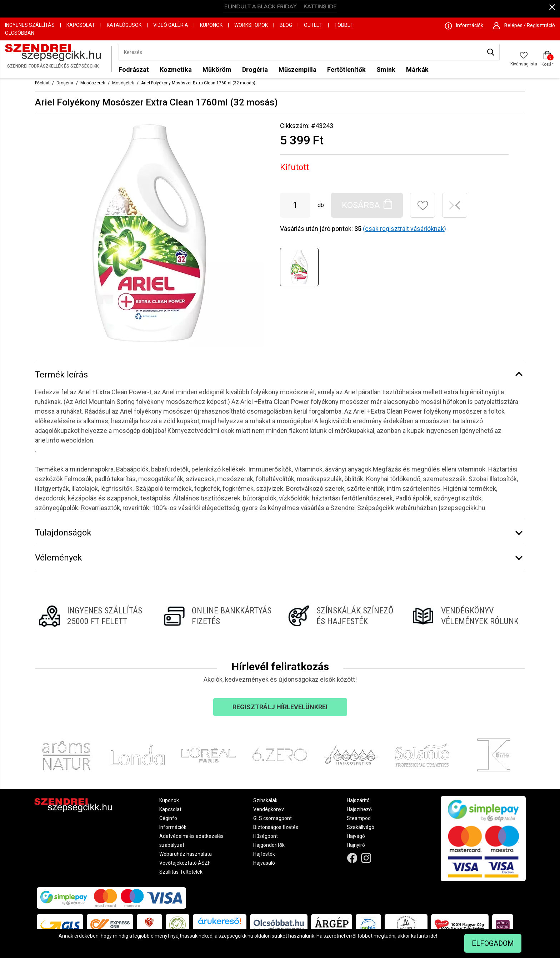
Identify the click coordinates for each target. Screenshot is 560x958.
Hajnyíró (356, 845)
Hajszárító (358, 800)
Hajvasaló (264, 863)
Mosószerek (93, 83)
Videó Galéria (171, 25)
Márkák (417, 70)
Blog (286, 25)
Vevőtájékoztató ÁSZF (185, 863)
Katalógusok (124, 25)
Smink (386, 70)
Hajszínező (359, 809)
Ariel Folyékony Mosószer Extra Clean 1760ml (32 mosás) (198, 83)
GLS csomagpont (272, 818)
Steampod (359, 818)
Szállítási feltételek (181, 872)
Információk (173, 827)
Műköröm (217, 70)
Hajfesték (264, 854)
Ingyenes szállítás (30, 25)
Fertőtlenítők (346, 70)
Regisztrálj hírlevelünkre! (280, 707)
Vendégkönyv (269, 809)
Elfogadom (493, 943)
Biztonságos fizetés (276, 827)
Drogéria (255, 70)
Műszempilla (297, 70)
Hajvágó (356, 836)
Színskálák (265, 800)
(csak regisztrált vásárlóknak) (404, 229)
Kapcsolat (81, 25)
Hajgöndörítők (269, 845)
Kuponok (211, 25)
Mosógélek (123, 83)
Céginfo (168, 818)
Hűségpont (266, 836)
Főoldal (42, 83)
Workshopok (251, 25)
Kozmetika (176, 70)
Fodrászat (134, 70)
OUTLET (313, 25)
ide (433, 936)
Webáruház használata (186, 854)
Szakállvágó (361, 827)
